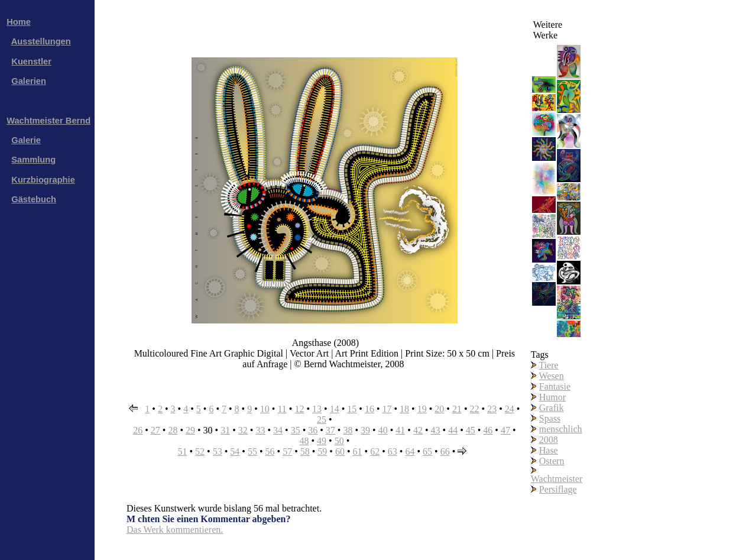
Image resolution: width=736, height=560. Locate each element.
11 (282, 409)
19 (422, 409)
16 (369, 409)
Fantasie (555, 386)
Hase (549, 450)
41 (400, 430)
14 (335, 409)
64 (410, 451)
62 (375, 451)
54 (235, 451)
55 (252, 451)
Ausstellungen (41, 41)
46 (488, 430)
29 (190, 430)
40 (383, 430)
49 (322, 441)
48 (304, 441)
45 (471, 430)
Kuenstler (31, 61)
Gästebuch (34, 199)
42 (418, 430)
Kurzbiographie (43, 180)
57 (287, 451)
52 (200, 451)
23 (492, 409)
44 (453, 430)
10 (265, 409)
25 (322, 420)
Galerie (26, 140)
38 (348, 430)
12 (299, 409)
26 (138, 430)
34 (278, 430)
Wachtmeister (557, 479)
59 (322, 451)
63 (393, 451)
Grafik (552, 408)
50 (339, 441)
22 (475, 409)
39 (365, 430)
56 (270, 451)
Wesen (551, 376)
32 (243, 430)
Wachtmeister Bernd (48, 121)
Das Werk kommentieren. (175, 530)
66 (445, 451)
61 (358, 451)
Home (19, 22)
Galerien (29, 81)
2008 (549, 440)
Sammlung (33, 160)
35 (296, 430)
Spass (550, 418)
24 (510, 409)
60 (340, 451)
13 (317, 409)
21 (457, 409)
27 (155, 430)
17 (387, 409)
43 (436, 430)
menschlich (561, 429)
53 (218, 451)
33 (260, 430)
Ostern (552, 461)
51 (182, 451)
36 (313, 430)
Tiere (548, 365)
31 (225, 430)
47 (505, 430)
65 (427, 451)
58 (305, 451)
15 (352, 409)
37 (330, 430)
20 (439, 409)
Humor (552, 397)
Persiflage (558, 489)
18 (404, 409)
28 (173, 430)
